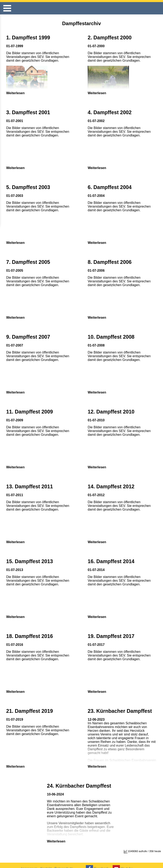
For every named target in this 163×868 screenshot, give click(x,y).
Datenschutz (67, 862)
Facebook (98, 862)
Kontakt (48, 862)
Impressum (30, 862)
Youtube (125, 862)
